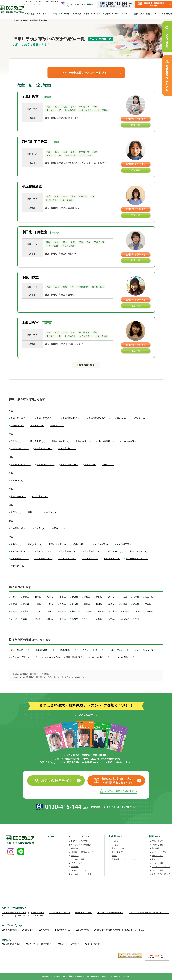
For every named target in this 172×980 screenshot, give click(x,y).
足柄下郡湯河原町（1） (100, 418)
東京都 (26, 604)
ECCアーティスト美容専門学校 (39, 944)
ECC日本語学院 (82, 930)
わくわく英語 (158, 856)
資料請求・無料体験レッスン (83, 852)
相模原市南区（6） (69, 465)
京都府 (26, 611)
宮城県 (75, 597)
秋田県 (38, 597)
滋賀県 (14, 611)
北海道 (14, 597)
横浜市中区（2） (90, 559)
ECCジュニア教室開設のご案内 (107, 930)
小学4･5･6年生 (118, 852)
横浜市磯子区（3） (126, 544)
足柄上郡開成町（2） (47, 418)
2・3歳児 (65, 14)
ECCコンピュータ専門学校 (68, 944)
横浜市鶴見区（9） (43, 559)
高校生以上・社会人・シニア (147, 14)
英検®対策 (156, 848)
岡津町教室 (30, 97)
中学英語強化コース (45, 650)
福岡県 (50, 619)
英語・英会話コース (20, 650)
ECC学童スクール (63, 930)
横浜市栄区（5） (116, 551)
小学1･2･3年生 (118, 848)
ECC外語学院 (44, 930)
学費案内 (75, 856)
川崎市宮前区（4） (43, 449)
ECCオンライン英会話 (134, 930)
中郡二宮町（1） (40, 496)
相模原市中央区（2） (21, 465)
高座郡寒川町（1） (67, 449)
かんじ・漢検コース (144, 650)
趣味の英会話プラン (75, 657)
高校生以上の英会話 (160, 852)
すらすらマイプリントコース (24, 657)
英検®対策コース (68, 650)
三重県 (148, 604)
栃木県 (111, 597)
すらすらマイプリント (161, 867)
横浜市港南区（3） (69, 551)
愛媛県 (26, 619)
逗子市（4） (108, 465)
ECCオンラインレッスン (60, 913)
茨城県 (99, 597)
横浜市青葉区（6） (58, 544)
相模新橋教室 (32, 187)
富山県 (75, 604)
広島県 (126, 611)
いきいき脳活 (158, 870)
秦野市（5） (16, 512)
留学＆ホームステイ (83, 913)
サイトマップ (77, 863)
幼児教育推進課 (38, 913)
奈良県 (63, 611)
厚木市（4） (123, 418)
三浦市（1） (40, 528)
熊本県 (87, 619)
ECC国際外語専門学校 (11, 944)
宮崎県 (111, 619)
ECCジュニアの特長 (48, 14)
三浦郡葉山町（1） (20, 528)
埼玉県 (136, 597)
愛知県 (136, 604)
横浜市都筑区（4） (20, 559)
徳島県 (150, 611)
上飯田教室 (30, 322)
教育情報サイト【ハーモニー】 (31, 916)
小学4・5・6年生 (112, 14)
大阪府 (38, 611)
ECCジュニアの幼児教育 (81, 845)
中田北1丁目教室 (34, 232)
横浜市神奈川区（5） (21, 551)
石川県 (87, 604)
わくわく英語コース (125, 657)
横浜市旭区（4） (81, 544)
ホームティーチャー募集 (81, 874)
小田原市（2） (57, 425)
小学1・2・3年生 (93, 14)
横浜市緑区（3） (18, 566)
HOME (51, 836)
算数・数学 (157, 859)
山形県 (63, 597)
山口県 (138, 611)
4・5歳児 (77, 14)
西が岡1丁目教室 (35, 142)
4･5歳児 (115, 845)
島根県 (101, 611)
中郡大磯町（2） (18, 496)
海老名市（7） (37, 425)
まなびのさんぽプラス (161, 874)
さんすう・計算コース (93, 650)
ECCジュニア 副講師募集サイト (110, 913)
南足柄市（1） (59, 528)
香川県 (14, 619)
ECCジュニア (28, 930)
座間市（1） (90, 465)
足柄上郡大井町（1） (21, 418)
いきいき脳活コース (100, 657)
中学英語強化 (158, 845)
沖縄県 (138, 619)
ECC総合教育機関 (9, 930)
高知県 (38, 619)
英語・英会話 (158, 841)
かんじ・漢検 (158, 863)
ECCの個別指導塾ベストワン (14, 913)
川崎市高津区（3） (107, 441)
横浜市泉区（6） (103, 544)
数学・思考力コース (119, 650)
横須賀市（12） (36, 544)
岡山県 (114, 611)
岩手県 (50, 597)
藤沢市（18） (52, 512)
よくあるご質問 (38, 4)
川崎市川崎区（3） (61, 441)
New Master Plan (52, 657)
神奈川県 (149, 597)
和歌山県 (76, 611)
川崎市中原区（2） (20, 449)
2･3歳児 (115, 841)
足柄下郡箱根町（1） (73, 418)
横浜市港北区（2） (93, 551)
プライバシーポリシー (80, 870)
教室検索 (31, 14)
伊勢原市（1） (17, 425)
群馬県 (124, 597)
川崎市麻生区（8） (37, 441)
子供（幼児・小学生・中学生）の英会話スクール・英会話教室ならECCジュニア (82, 976)
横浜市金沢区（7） (45, 551)
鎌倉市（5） (16, 441)
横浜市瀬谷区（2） (139, 551)
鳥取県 (89, 611)
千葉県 (14, 604)
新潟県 (63, 604)
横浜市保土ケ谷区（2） (137, 559)
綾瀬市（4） (140, 418)
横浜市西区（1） (112, 559)
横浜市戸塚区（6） (67, 559)
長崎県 (75, 619)
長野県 (50, 604)
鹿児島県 (125, 619)
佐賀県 (63, 619)
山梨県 (38, 604)
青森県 (26, 597)
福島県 (87, 597)
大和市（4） (16, 544)
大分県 (99, 619)
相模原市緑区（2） (45, 465)
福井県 (99, 604)
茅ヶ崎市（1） (17, 480)
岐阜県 (111, 604)
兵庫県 (50, 611)
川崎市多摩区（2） (131, 441)
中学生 (127, 14)
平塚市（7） (34, 512)
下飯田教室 (30, 277)
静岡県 (124, 604)
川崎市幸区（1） (84, 441)
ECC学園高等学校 (92, 944)
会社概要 (75, 867)
